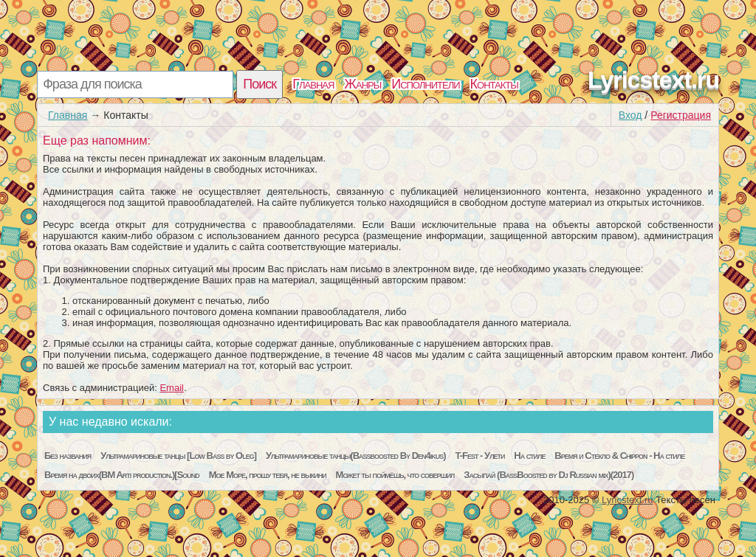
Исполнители (425, 84)
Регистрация (681, 115)
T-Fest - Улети (480, 456)
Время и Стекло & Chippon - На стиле (619, 456)
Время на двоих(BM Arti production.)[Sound (122, 475)
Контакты (494, 84)
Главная (313, 84)
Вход (630, 115)
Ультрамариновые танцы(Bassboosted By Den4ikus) (356, 456)
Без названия (68, 456)
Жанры (362, 84)
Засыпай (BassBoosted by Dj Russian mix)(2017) (549, 475)
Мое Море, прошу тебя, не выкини (268, 475)
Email (172, 388)
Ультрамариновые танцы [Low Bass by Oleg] (178, 456)
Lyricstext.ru (653, 80)
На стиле (529, 456)
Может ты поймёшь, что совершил (395, 475)
